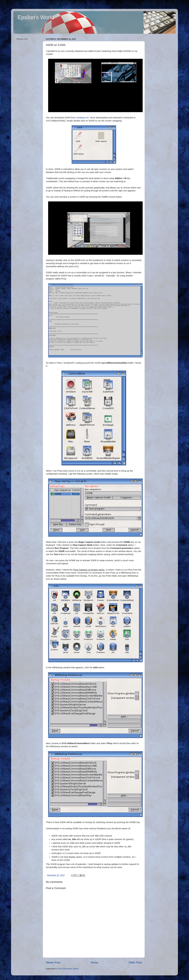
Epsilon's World (36, 17)
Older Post (135, 962)
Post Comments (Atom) (68, 969)
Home (94, 962)
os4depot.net (82, 118)
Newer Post (53, 962)
